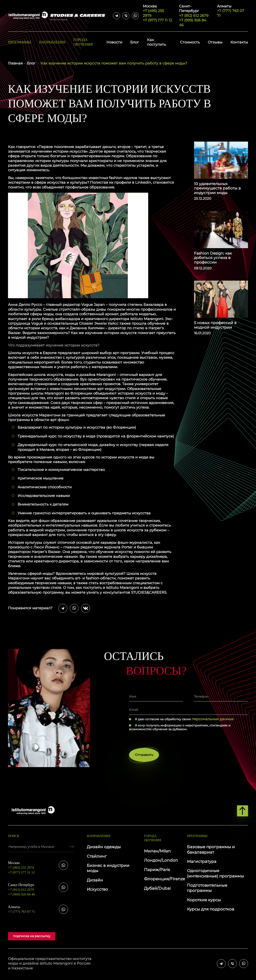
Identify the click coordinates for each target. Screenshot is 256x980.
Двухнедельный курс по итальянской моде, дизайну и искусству (78, 445)
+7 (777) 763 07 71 (232, 11)
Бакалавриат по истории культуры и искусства (61, 427)
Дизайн (95, 881)
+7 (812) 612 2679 (195, 11)
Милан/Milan (157, 852)
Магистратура (202, 863)
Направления (52, 42)
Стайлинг (97, 858)
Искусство (97, 891)
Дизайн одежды (104, 848)
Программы (19, 42)
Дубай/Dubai (157, 890)
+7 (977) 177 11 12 (157, 20)
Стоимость (190, 42)
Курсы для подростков (211, 911)
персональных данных (213, 719)
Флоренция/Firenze (164, 880)
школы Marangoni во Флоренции (61, 393)
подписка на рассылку (32, 937)
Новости (114, 42)
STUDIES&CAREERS (149, 592)
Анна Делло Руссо (25, 305)
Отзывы (215, 42)
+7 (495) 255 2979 (158, 11)
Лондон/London (161, 862)
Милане (47, 450)
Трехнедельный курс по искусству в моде (56, 436)
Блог (135, 42)
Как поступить (156, 42)
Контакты (239, 42)
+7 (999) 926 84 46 (193, 23)
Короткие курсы (204, 901)
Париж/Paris (157, 871)
